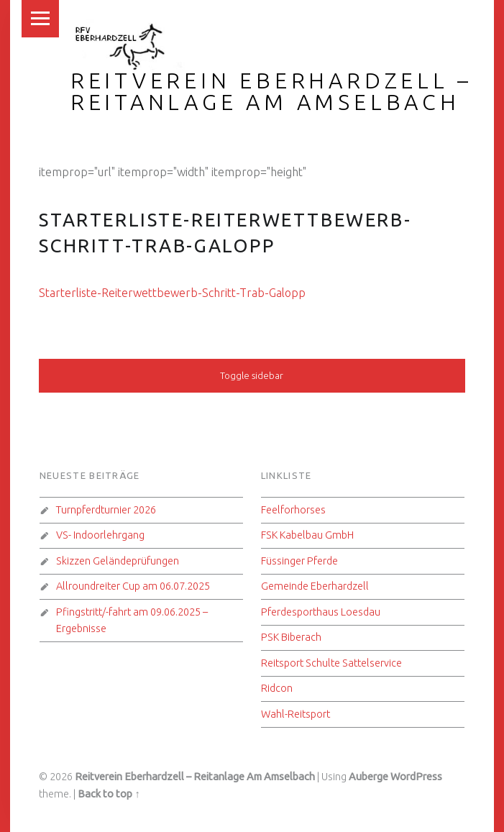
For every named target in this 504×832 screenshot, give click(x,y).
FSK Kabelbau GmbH (307, 535)
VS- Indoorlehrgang (100, 535)
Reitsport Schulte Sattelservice (331, 663)
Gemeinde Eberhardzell (315, 586)
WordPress (416, 777)
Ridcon (277, 688)
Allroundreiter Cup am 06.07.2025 (133, 586)
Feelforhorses (293, 510)
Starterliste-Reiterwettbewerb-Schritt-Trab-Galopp (172, 293)
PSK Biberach (291, 637)
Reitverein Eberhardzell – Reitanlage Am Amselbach (271, 91)
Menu (40, 19)
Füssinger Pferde (299, 561)
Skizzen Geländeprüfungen (118, 561)
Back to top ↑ (109, 794)
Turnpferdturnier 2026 (106, 510)
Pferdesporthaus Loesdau (321, 612)
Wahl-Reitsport (295, 714)
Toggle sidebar (252, 375)
